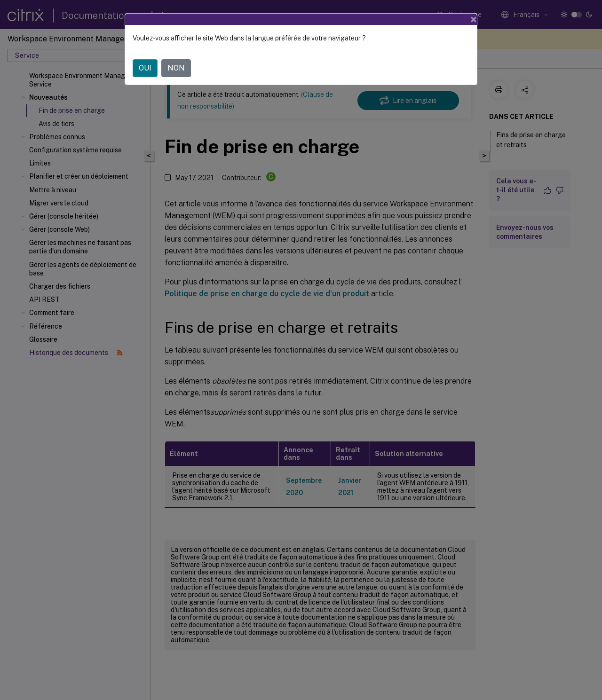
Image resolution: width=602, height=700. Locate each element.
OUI (145, 68)
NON (176, 68)
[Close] (474, 19)
